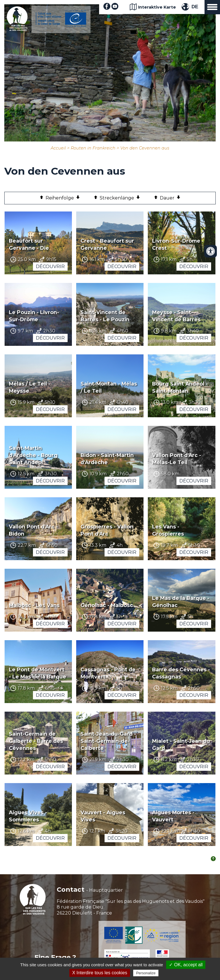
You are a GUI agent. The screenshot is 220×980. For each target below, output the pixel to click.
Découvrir (50, 267)
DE (195, 7)
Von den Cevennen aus (145, 148)
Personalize (146, 973)
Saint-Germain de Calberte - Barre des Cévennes (36, 741)
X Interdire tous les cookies (100, 973)
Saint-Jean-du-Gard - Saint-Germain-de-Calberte (108, 741)
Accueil (58, 148)
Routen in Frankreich (93, 148)
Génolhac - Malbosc (107, 605)
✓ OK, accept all (186, 965)
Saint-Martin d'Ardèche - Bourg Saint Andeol (33, 455)
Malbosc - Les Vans (34, 605)
